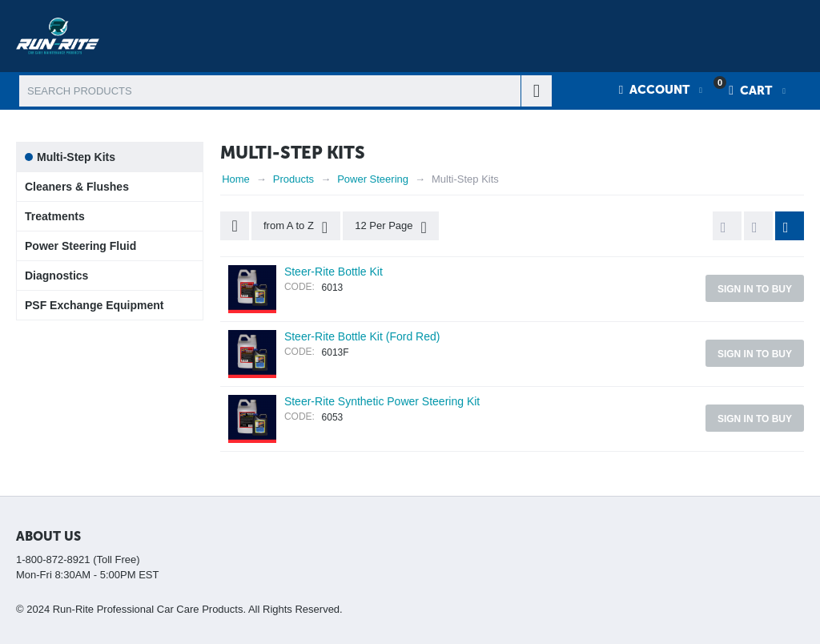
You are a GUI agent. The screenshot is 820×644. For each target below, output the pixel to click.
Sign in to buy (755, 289)
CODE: (299, 287)
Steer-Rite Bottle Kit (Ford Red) (362, 336)
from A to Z (295, 227)
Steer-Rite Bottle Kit (334, 272)
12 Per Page (391, 227)
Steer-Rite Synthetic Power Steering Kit (382, 401)
